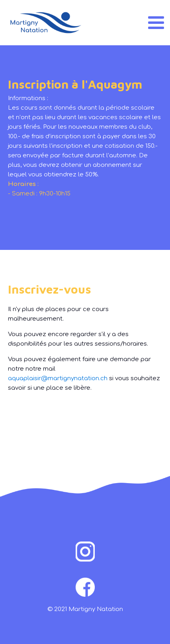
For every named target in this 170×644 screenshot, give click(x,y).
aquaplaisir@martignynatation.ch (58, 378)
